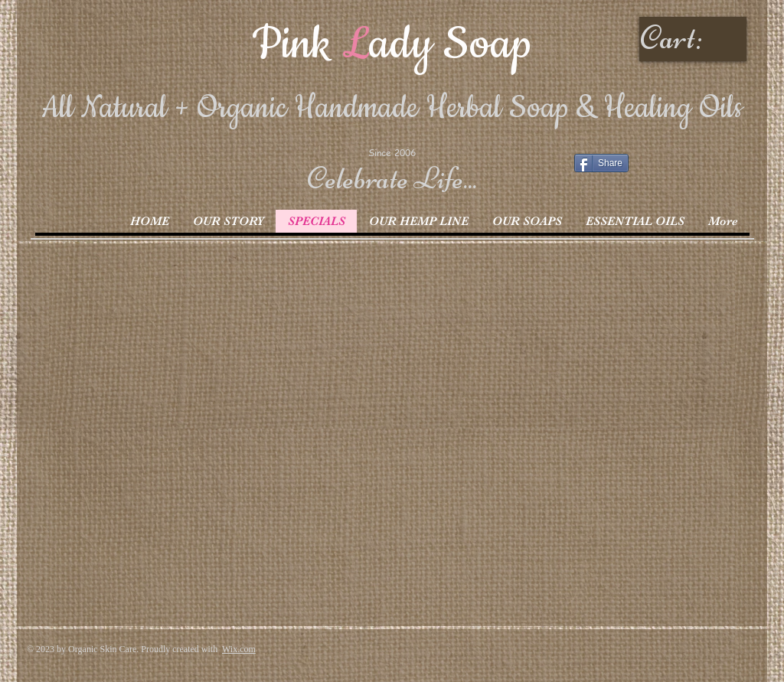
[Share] (601, 163)
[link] (694, 37)
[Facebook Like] (670, 167)
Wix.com (239, 649)
